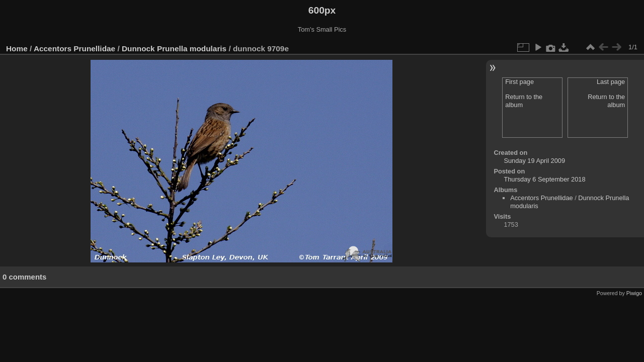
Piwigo (634, 293)
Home (17, 49)
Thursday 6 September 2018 (544, 179)
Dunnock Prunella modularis (174, 49)
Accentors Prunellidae (74, 49)
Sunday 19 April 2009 (534, 161)
